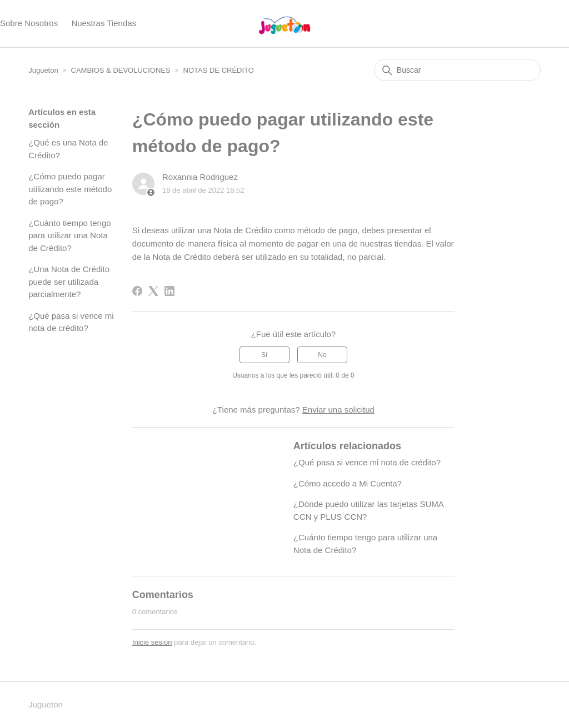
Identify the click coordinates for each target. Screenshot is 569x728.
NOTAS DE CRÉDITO (219, 70)
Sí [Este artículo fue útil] (264, 355)
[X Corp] (153, 291)
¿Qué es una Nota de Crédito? (68, 149)
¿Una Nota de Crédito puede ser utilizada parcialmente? (69, 282)
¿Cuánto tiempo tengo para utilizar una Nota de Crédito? (69, 235)
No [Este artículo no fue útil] (322, 355)
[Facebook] (137, 291)
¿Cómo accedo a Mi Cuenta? (348, 483)
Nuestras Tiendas (104, 23)
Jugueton (43, 70)
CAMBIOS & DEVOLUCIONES (121, 70)
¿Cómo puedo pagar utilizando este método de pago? (70, 189)
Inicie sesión (152, 642)
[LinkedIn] (169, 291)
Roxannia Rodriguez (200, 177)
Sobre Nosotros (29, 23)
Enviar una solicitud (338, 410)
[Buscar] (457, 70)
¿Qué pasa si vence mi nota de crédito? (71, 322)
